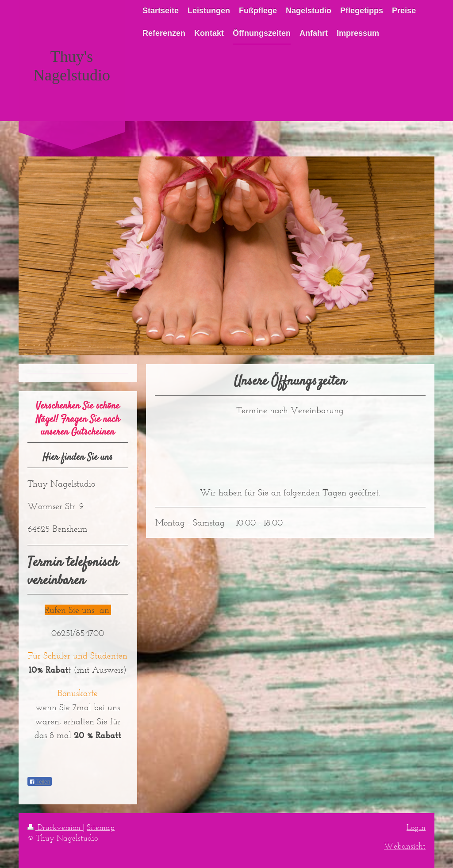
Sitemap (101, 827)
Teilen (40, 782)
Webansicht (405, 846)
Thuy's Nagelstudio (72, 66)
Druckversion (55, 827)
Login (416, 827)
